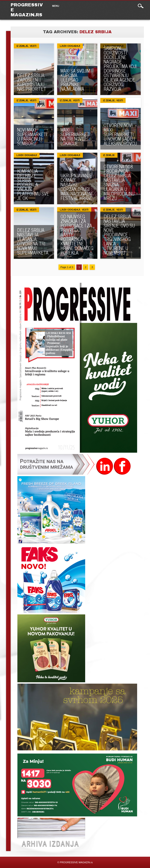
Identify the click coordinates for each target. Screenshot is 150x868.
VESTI (33, 46)
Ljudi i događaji (70, 46)
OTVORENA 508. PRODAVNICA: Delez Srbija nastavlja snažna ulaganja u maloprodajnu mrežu (119, 182)
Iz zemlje (22, 46)
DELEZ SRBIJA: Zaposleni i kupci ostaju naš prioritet (32, 82)
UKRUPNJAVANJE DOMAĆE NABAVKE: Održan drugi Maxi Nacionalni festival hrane (76, 187)
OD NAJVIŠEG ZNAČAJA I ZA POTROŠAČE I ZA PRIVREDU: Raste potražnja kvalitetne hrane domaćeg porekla (77, 234)
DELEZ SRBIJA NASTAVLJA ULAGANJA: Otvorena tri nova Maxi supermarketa (33, 241)
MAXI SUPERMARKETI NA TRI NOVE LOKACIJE (75, 137)
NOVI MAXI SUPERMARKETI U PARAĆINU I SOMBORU (32, 137)
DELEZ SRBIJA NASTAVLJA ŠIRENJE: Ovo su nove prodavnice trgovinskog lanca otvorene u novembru (119, 234)
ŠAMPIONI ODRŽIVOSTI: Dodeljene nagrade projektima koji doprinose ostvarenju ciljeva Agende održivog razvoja (120, 68)
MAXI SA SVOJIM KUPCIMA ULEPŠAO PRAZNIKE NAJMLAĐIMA (75, 80)
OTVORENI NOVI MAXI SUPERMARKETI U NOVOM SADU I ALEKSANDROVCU (120, 134)
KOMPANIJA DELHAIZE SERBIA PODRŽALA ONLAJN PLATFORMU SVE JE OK (33, 184)
